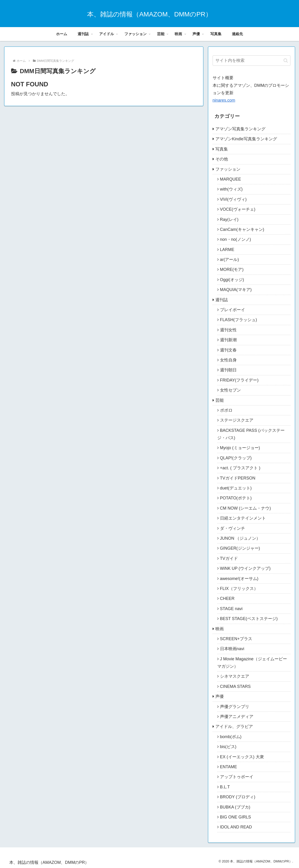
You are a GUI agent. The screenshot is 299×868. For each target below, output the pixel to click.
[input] (252, 61)
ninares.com (224, 100)
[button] (286, 61)
